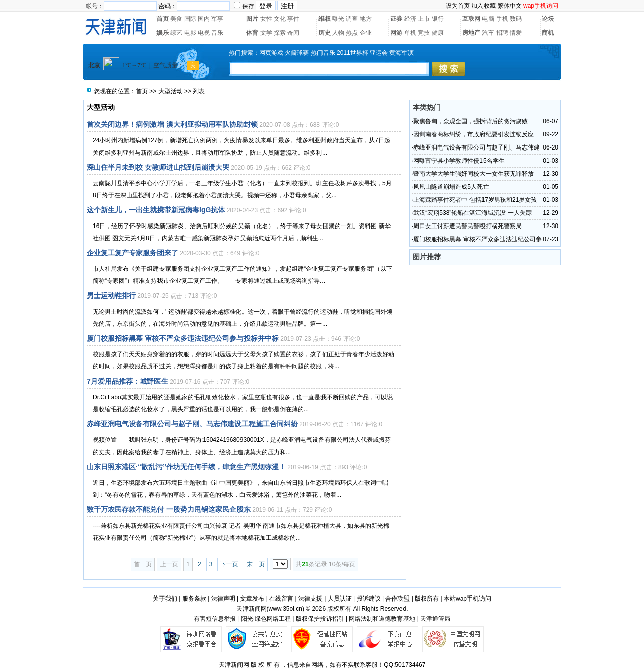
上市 (424, 19)
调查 (352, 19)
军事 (217, 19)
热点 (352, 33)
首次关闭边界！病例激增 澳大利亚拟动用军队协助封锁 (172, 124)
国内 (204, 19)
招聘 (502, 33)
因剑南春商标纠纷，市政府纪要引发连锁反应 (473, 134)
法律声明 (223, 599)
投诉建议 (369, 599)
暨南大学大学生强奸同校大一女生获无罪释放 (473, 174)
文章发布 (252, 599)
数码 (516, 19)
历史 (325, 33)
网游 (396, 33)
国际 (190, 19)
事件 (293, 19)
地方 (366, 19)
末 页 (256, 564)
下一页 (229, 564)
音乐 (217, 33)
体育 (252, 33)
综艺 (176, 33)
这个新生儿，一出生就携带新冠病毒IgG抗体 (156, 210)
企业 (366, 33)
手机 (502, 19)
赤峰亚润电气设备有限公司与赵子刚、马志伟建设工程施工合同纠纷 (192, 424)
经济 (410, 19)
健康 (438, 33)
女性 (266, 19)
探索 (280, 33)
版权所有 (427, 599)
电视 (204, 33)
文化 (280, 19)
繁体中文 (510, 6)
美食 (176, 19)
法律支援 (310, 599)
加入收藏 (484, 6)
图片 (252, 19)
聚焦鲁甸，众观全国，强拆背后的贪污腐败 (470, 121)
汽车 (488, 33)
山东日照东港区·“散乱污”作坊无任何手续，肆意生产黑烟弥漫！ (186, 467)
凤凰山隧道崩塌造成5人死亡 (451, 187)
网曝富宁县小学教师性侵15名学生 (459, 161)
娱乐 (163, 33)
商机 (548, 33)
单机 (410, 33)
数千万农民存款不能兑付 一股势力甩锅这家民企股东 (169, 509)
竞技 (424, 33)
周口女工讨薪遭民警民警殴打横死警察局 (467, 226)
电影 (190, 33)
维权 (325, 19)
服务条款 (194, 599)
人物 (338, 33)
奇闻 (293, 33)
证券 (396, 19)
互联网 (471, 19)
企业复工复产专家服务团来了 (132, 253)
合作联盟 (397, 599)
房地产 (471, 33)
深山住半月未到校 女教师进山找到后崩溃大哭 (158, 167)
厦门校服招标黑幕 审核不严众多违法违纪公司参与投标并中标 (183, 338)
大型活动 (171, 91)
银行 (438, 19)
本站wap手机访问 (467, 599)
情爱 (516, 33)
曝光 (338, 19)
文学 (266, 33)
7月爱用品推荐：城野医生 (127, 381)
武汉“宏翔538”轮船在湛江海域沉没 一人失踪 (472, 213)
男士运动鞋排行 (111, 295)
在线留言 (281, 599)
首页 (163, 19)
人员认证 (340, 599)
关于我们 (165, 599)
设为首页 (458, 6)
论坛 (548, 19)
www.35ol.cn (286, 609)
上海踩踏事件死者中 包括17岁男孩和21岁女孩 (475, 200)
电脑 (488, 19)
